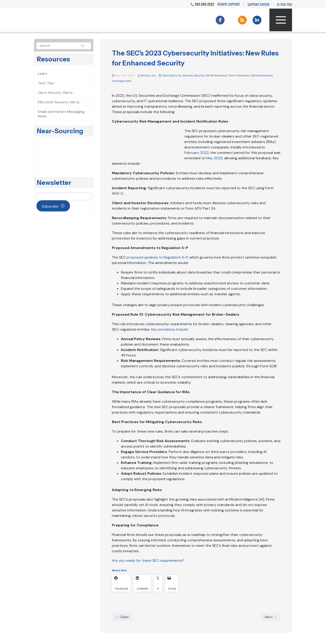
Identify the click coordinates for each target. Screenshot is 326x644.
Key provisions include (169, 329)
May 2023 (214, 158)
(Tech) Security (171, 75)
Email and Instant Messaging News (61, 114)
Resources (53, 59)
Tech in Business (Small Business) (250, 75)
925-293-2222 (202, 4)
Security (188, 75)
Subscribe (50, 206)
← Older (122, 617)
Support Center (258, 4)
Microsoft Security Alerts (59, 102)
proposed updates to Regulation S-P (157, 257)
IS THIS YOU (285, 4)
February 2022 (197, 153)
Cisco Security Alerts (55, 93)
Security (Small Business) (211, 75)
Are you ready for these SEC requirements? (148, 560)
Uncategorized (121, 81)
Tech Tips (46, 83)
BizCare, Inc (148, 75)
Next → (271, 617)
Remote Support (229, 4)
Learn (42, 74)
